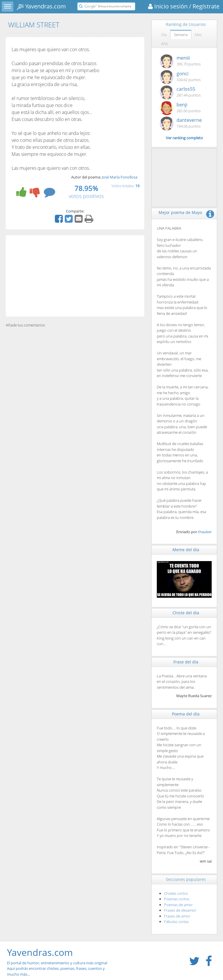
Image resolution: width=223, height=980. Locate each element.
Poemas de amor (178, 905)
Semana (181, 35)
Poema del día (186, 714)
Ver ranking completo (184, 138)
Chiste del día (186, 613)
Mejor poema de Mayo (180, 212)
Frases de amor (177, 916)
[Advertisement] (75, 276)
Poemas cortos (177, 899)
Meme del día (186, 550)
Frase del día (186, 662)
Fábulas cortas (176, 922)
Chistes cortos (176, 893)
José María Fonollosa (120, 177)
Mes (198, 35)
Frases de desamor (180, 910)
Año (165, 44)
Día (164, 35)
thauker (205, 532)
